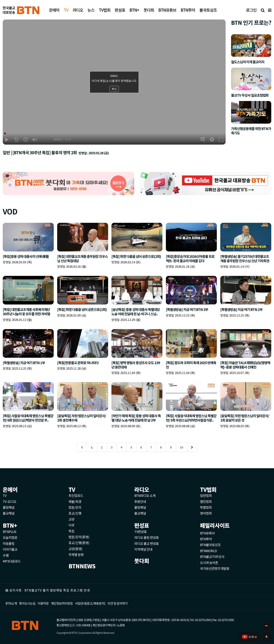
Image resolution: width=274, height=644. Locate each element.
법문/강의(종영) (79, 537)
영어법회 (206, 513)
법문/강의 (75, 507)
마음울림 (9, 543)
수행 (6, 555)
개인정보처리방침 (62, 603)
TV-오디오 (9, 501)
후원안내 (140, 501)
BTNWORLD (208, 551)
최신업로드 (76, 495)
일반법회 (206, 495)
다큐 (71, 525)
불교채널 (9, 513)
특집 (71, 531)
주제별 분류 (76, 554)
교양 (71, 519)
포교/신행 (75, 513)
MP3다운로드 (12, 561)
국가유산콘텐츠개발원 (215, 568)
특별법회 (206, 507)
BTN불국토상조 (210, 545)
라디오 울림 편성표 (146, 537)
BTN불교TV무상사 (212, 556)
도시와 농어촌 (209, 562)
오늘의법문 (10, 537)
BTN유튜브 (207, 533)
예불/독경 (75, 501)
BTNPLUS (9, 532)
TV (5, 495)
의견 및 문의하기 (118, 603)
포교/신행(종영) (79, 543)
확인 (114, 89)
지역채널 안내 (143, 549)
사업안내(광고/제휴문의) (90, 603)
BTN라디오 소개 (145, 495)
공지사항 (16, 590)
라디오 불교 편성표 (146, 543)
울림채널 (9, 507)
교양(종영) (75, 549)
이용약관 (43, 603)
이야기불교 (10, 549)
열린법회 (206, 501)
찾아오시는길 (27, 603)
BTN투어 (206, 539)
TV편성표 (140, 532)
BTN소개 (11, 603)
